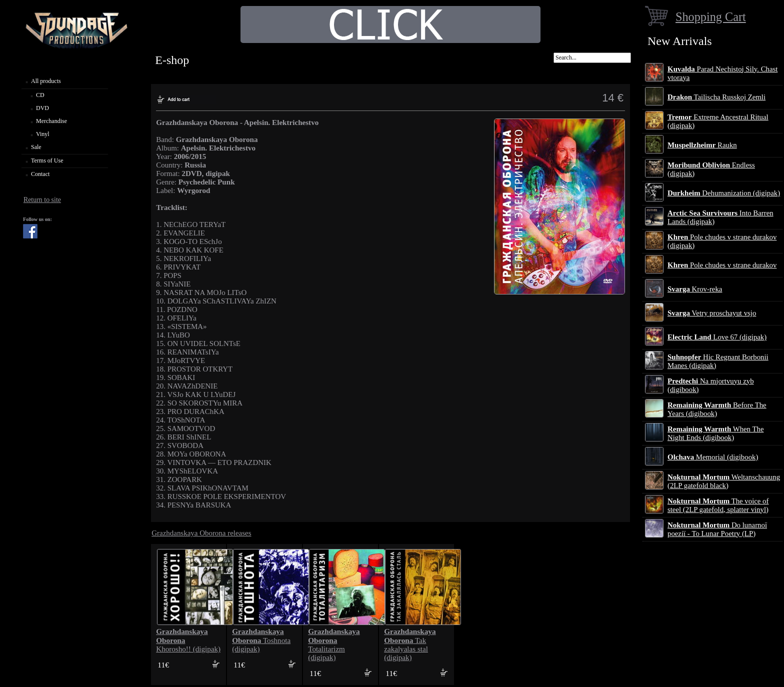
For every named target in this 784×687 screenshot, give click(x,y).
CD (40, 95)
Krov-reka (695, 289)
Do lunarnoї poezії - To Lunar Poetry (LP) (717, 529)
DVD (42, 108)
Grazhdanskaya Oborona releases (201, 533)
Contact (40, 174)
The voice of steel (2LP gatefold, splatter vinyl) (718, 505)
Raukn (702, 145)
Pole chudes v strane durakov (722, 265)
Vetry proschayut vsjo (712, 313)
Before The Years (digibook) (717, 409)
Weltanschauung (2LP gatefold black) (724, 481)
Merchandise (51, 121)
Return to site (42, 200)
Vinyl (43, 134)
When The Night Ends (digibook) (715, 433)
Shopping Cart (711, 17)
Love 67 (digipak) (717, 337)
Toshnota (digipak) (261, 640)
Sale (36, 147)
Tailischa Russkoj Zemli (716, 97)
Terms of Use (47, 160)
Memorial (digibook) (713, 457)
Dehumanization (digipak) (724, 193)
